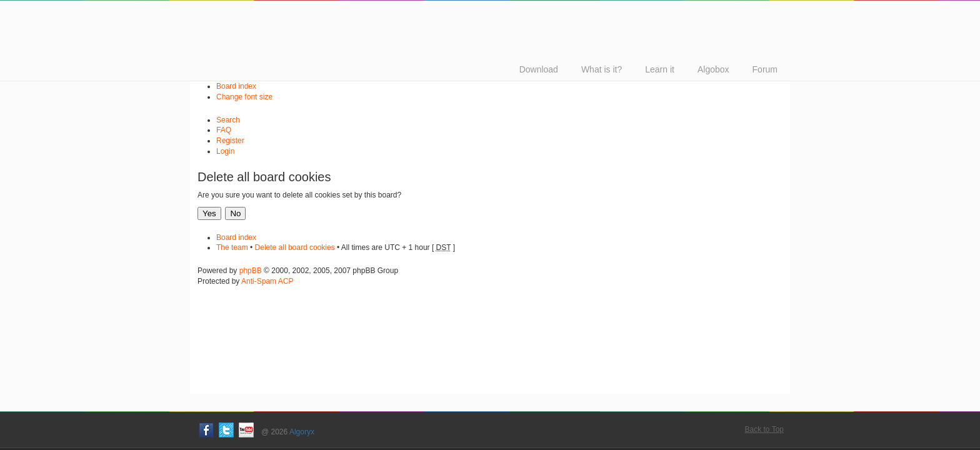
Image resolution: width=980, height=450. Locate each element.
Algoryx (302, 432)
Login (225, 151)
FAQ (224, 130)
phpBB (251, 271)
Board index (236, 86)
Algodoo (377, 12)
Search (228, 120)
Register (230, 141)
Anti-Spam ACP (267, 281)
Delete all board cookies (295, 247)
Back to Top (764, 429)
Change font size (244, 97)
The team (232, 247)
